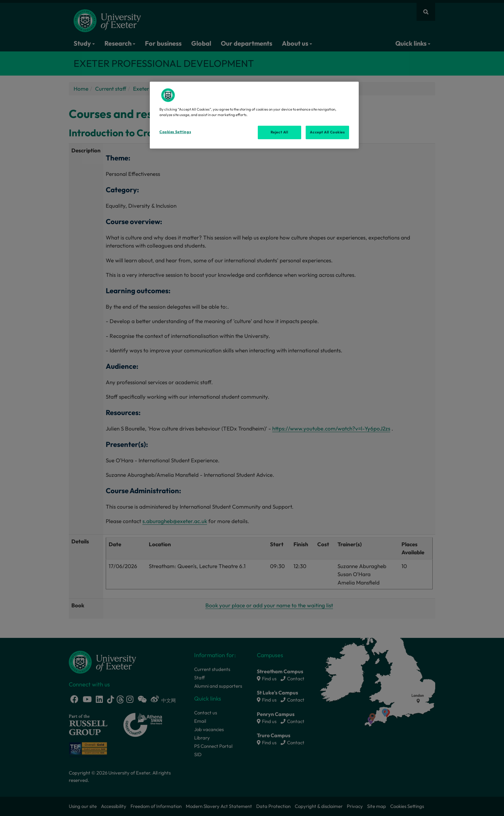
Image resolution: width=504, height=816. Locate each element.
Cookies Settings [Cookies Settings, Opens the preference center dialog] (175, 132)
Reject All (279, 132)
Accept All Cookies (327, 132)
